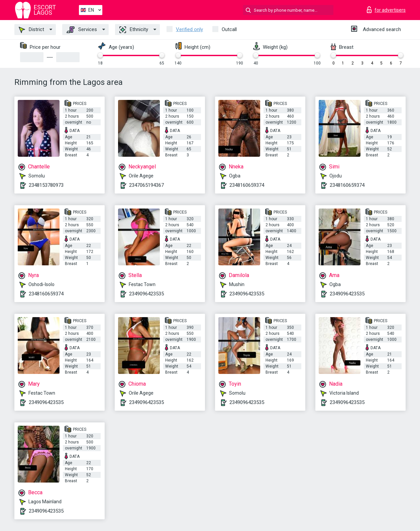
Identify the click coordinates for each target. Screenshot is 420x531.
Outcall (229, 29)
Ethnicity (134, 30)
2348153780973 (46, 185)
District (31, 30)
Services (82, 30)
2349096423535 (146, 294)
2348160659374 (247, 185)
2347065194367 (146, 185)
